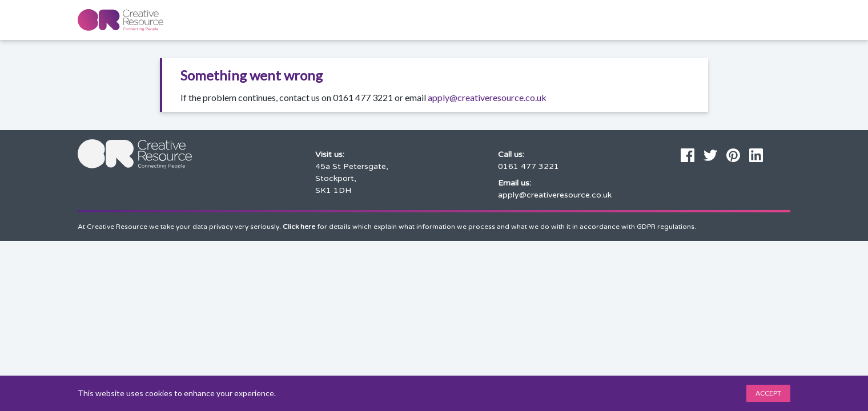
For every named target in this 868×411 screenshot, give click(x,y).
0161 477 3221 (529, 166)
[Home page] (120, 20)
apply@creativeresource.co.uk (487, 97)
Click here (299, 227)
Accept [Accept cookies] (768, 393)
